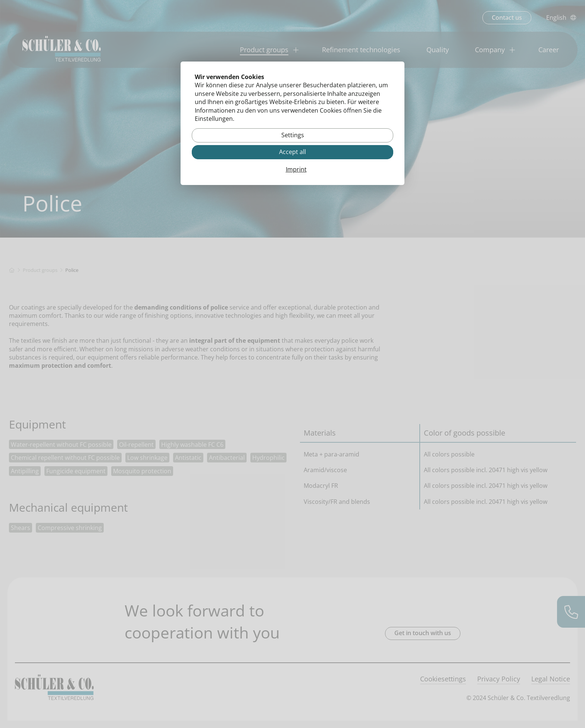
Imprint (296, 170)
